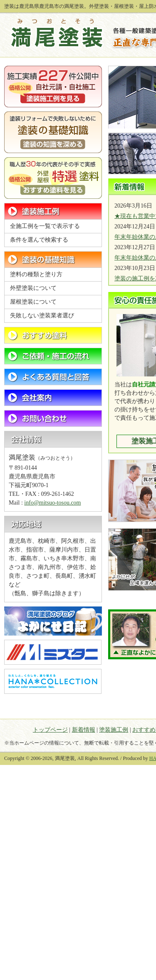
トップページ (50, 730)
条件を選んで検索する (39, 240)
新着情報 (84, 730)
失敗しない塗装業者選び (42, 316)
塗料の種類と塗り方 (36, 274)
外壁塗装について (33, 288)
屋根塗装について (33, 302)
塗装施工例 (114, 730)
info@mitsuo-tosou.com (52, 503)
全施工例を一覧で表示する (45, 226)
